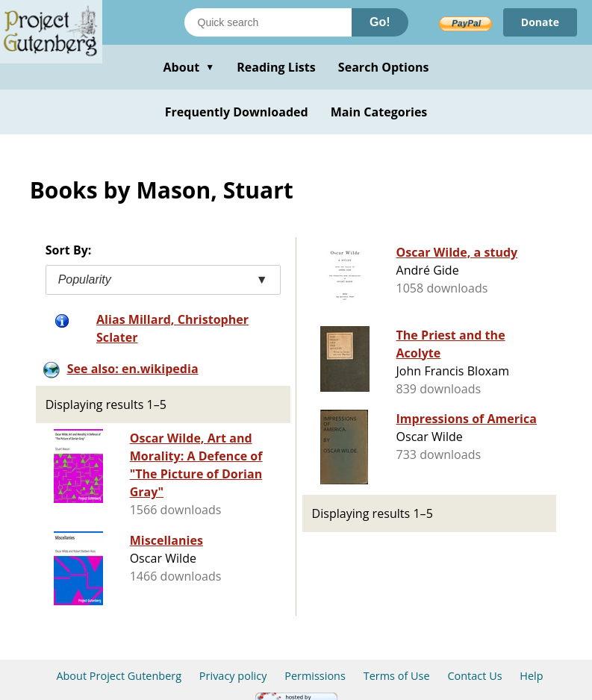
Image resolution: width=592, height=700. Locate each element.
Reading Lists (276, 67)
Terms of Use (397, 676)
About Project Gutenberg (119, 676)
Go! (380, 22)
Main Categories (379, 112)
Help (531, 676)
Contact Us (474, 676)
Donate (540, 22)
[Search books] (268, 22)
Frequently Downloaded (237, 112)
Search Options (384, 67)
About (188, 67)
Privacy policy (233, 676)
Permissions (315, 676)
